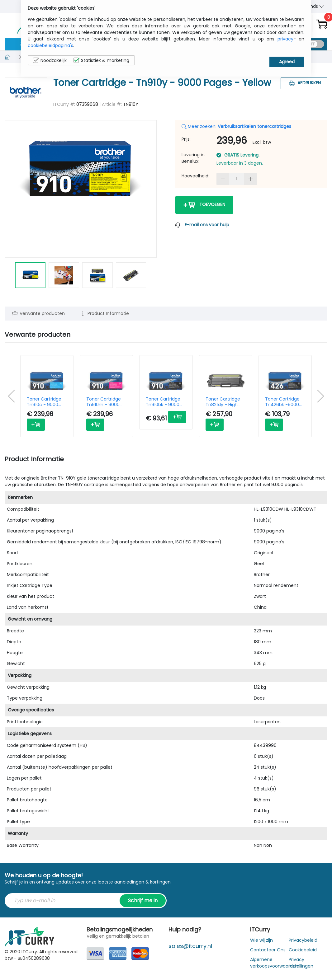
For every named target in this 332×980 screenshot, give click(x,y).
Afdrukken (304, 83)
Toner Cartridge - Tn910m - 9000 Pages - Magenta (105, 402)
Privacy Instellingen (301, 963)
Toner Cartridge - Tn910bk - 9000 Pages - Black (165, 402)
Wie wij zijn (261, 940)
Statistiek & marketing (101, 60)
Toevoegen (204, 205)
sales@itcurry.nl (190, 946)
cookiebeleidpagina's (50, 45)
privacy (285, 39)
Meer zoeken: (236, 126)
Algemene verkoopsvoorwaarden (274, 963)
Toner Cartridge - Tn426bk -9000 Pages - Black (284, 402)
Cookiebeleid (303, 950)
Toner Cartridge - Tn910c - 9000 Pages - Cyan (46, 402)
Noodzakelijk (50, 60)
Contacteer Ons (268, 950)
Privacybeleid (303, 940)
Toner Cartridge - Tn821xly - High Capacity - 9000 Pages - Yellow (225, 402)
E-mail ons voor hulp (207, 225)
